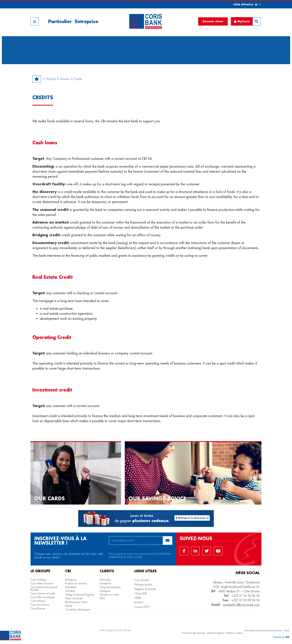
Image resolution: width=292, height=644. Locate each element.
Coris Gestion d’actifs (43, 593)
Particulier (60, 21)
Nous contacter (74, 598)
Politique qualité (143, 585)
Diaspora (105, 591)
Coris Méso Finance (42, 583)
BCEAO (139, 602)
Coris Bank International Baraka (44, 588)
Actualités (71, 587)
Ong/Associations (110, 587)
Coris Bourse (38, 608)
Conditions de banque (78, 610)
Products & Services (58, 79)
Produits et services (76, 583)
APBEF (138, 598)
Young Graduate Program (80, 595)
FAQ (102, 598)
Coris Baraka (142, 580)
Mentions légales (216, 633)
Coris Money (38, 601)
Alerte (69, 606)
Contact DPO (142, 607)
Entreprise (87, 21)
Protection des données (194, 633)
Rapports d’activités (145, 589)
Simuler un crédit (109, 595)
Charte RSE (141, 593)
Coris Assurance (40, 605)
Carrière (70, 591)
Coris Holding (38, 580)
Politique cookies (234, 633)
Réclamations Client (76, 602)
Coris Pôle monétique (43, 597)
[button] (244, 4)
